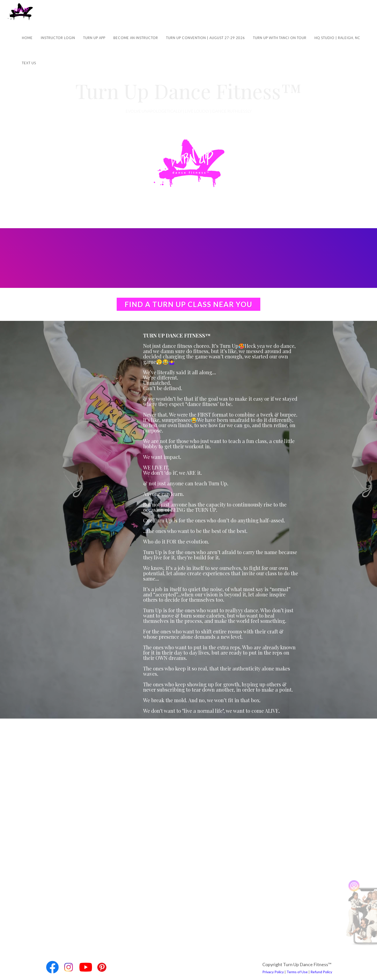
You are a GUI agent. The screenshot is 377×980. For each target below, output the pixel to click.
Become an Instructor (136, 38)
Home (27, 38)
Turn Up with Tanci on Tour (280, 38)
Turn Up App (94, 38)
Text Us (29, 63)
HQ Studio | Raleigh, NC (337, 38)
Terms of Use (297, 972)
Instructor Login (58, 38)
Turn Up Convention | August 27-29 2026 (206, 38)
